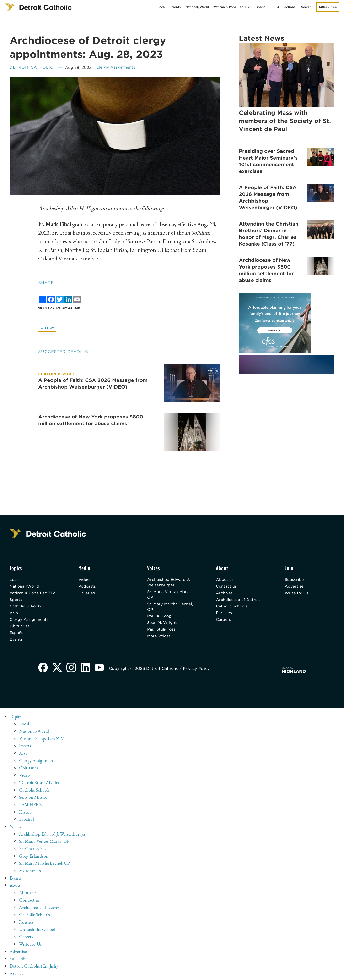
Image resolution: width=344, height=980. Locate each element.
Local (161, 7)
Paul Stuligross (162, 633)
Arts (14, 615)
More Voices (160, 640)
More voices (30, 871)
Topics (16, 721)
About (16, 886)
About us (225, 581)
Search (306, 7)
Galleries (87, 595)
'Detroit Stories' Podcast (42, 785)
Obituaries (20, 629)
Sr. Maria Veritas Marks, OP (171, 596)
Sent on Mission (34, 799)
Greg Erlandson (34, 857)
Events (175, 7)
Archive (17, 972)
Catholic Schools (26, 608)
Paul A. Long (160, 619)
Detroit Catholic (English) (34, 964)
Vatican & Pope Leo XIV (232, 7)
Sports (16, 602)
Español (260, 7)
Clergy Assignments (117, 68)
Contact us (227, 588)
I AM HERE (31, 807)
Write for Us (297, 595)
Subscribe (328, 7)
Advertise (294, 588)
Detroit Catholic (32, 68)
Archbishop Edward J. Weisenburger (169, 584)
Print (47, 328)
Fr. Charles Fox (33, 850)
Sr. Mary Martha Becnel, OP (171, 609)
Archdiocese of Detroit (239, 602)
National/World (197, 7)
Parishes (224, 615)
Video (84, 581)
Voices (15, 828)
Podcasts (87, 588)
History (26, 814)
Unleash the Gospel (38, 929)
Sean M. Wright (163, 626)
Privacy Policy (198, 673)
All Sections (283, 7)
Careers (224, 622)
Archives (225, 595)
